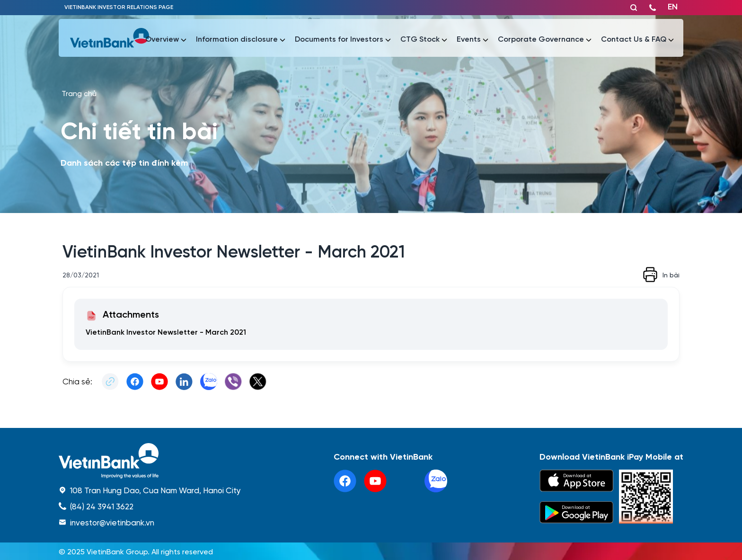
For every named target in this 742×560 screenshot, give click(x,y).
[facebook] (345, 481)
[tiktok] (406, 481)
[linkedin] (436, 481)
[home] (150, 461)
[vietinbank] (110, 38)
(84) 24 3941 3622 (102, 506)
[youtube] (375, 481)
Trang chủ (79, 93)
